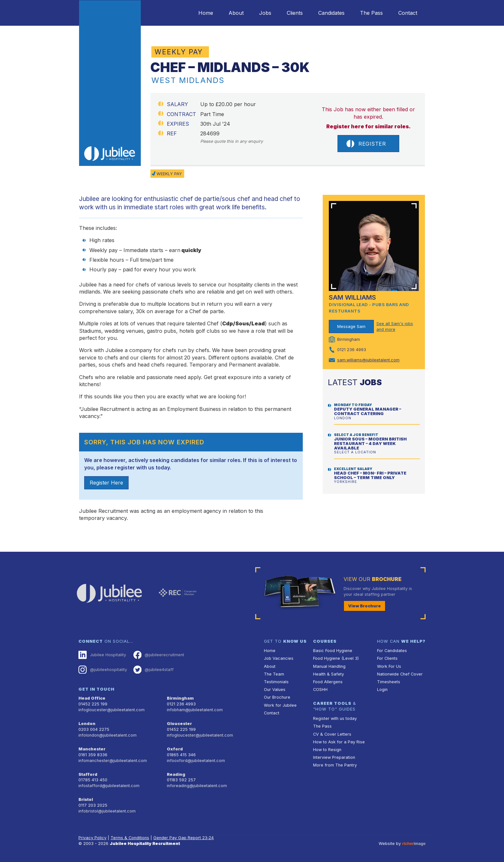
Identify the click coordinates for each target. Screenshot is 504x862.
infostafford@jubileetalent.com (109, 786)
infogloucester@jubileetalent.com (112, 710)
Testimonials (276, 682)
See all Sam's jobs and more (395, 327)
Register (366, 144)
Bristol (86, 799)
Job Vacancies (279, 658)
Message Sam (351, 327)
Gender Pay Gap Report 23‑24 (184, 838)
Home (206, 13)
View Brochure (364, 606)
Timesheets (389, 682)
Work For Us (389, 666)
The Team (274, 674)
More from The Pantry (335, 765)
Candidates (331, 13)
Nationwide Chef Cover (400, 674)
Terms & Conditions (130, 838)
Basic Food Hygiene (333, 651)
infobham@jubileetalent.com (195, 710)
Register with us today (335, 718)
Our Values (275, 690)
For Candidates (392, 651)
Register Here (106, 483)
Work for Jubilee (280, 705)
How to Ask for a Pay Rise (339, 742)
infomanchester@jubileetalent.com (113, 761)
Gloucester (179, 724)
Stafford (88, 774)
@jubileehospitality (103, 670)
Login (382, 690)
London (87, 724)
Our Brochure (277, 697)
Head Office (92, 698)
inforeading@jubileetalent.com (197, 786)
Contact (408, 13)
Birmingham (180, 698)
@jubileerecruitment (159, 655)
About (236, 13)
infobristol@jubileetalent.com (107, 811)
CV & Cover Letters (332, 734)
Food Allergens (328, 682)
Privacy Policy (92, 838)
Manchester (92, 749)
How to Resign (327, 750)
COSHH (320, 690)
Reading (176, 774)
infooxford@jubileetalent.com (196, 761)
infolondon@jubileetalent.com (108, 735)
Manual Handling (329, 666)
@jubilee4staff (154, 670)
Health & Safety (328, 674)
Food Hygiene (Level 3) (336, 658)
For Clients (387, 658)
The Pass (371, 13)
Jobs (265, 13)
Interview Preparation (334, 757)
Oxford (175, 749)
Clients (295, 13)
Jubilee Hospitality (102, 655)
